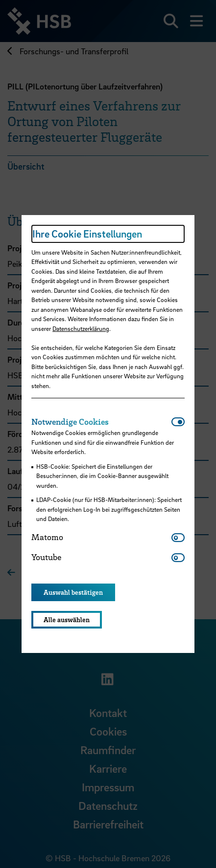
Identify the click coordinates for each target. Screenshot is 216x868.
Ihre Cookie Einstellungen (87, 234)
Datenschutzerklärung (81, 328)
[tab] (101, 422)
